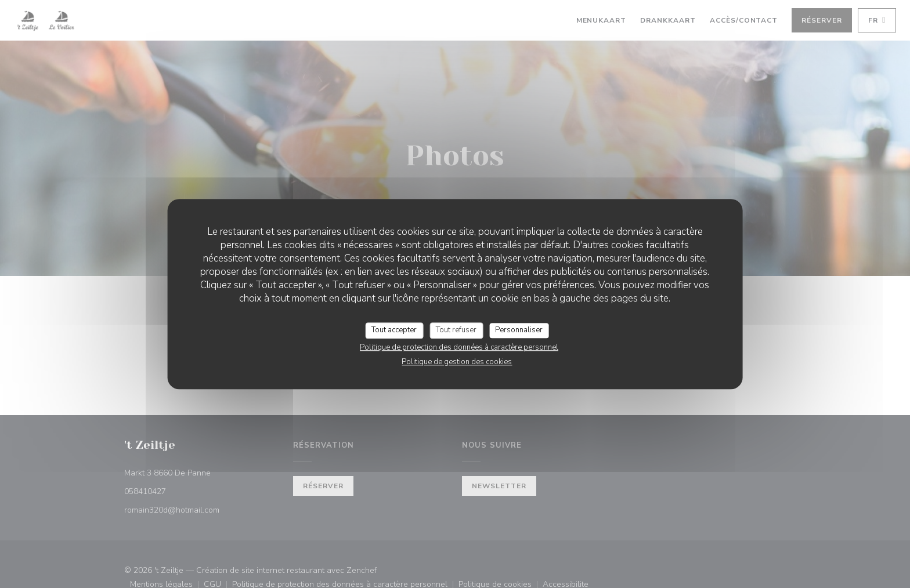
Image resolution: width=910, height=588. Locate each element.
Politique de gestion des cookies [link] (457, 362)
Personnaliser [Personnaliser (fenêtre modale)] (519, 330)
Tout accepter (394, 330)
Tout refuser (456, 330)
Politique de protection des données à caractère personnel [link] (459, 347)
